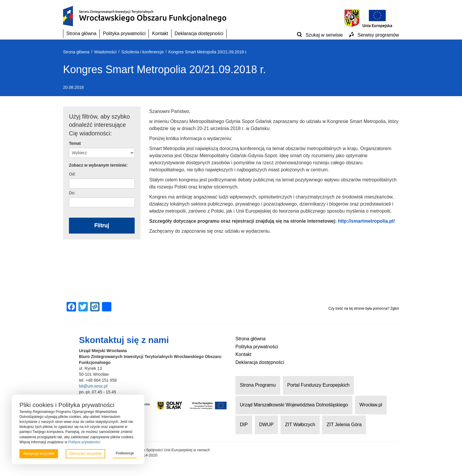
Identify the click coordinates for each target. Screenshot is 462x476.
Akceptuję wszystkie (39, 454)
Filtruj (102, 225)
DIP (244, 425)
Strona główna (81, 33)
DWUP (267, 425)
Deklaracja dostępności (199, 33)
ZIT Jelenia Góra (344, 425)
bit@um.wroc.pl (93, 386)
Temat (75, 143)
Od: (72, 174)
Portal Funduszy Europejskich (319, 385)
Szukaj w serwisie (324, 35)
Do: (72, 193)
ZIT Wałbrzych (300, 425)
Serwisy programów (378, 35)
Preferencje (125, 453)
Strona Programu (258, 385)
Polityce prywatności (84, 442)
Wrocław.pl (371, 405)
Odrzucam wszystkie (85, 454)
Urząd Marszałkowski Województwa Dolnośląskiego (294, 405)
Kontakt (160, 33)
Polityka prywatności (124, 33)
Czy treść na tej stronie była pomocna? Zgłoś (364, 308)
